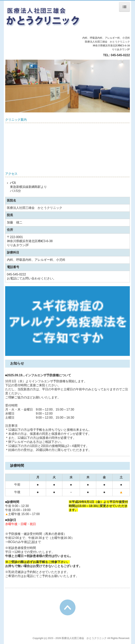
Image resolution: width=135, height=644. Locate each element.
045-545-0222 (120, 55)
